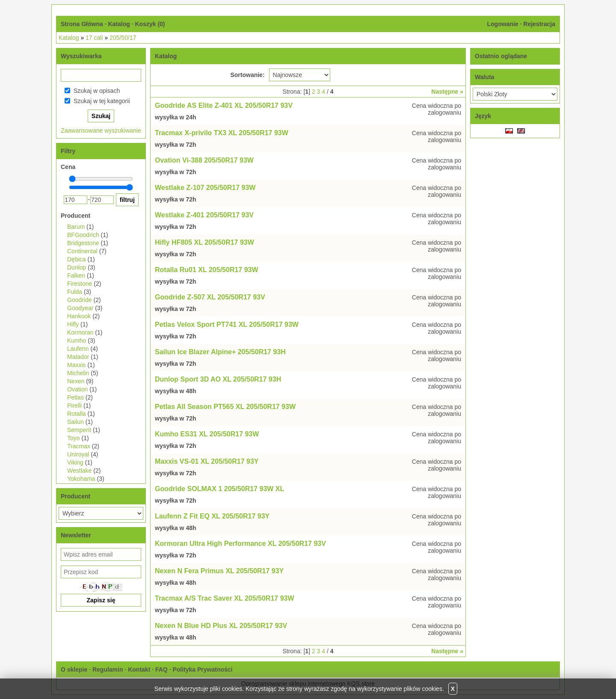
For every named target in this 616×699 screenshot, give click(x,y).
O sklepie (74, 669)
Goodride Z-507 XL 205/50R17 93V (210, 297)
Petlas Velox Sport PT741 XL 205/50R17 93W (227, 324)
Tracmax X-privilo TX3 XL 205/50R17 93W (222, 133)
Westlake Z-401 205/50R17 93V (204, 215)
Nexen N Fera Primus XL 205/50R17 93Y (219, 571)
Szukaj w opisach (97, 91)
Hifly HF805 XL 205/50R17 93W (204, 242)
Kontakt (139, 669)
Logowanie (502, 24)
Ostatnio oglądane (501, 56)
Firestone (80, 284)
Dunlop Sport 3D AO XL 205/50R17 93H (218, 379)
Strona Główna (82, 24)
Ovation (77, 389)
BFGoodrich (83, 235)
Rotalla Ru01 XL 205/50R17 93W (207, 270)
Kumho (77, 341)
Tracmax (79, 446)
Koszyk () (150, 24)
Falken (76, 275)
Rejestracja (539, 24)
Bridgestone (83, 243)
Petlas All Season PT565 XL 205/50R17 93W (225, 407)
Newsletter (76, 535)
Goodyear (80, 308)
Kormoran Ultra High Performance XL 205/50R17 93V (240, 544)
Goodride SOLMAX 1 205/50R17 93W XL (219, 489)
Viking (75, 462)
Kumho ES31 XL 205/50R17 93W (207, 434)
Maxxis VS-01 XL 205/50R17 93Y (207, 461)
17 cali (94, 38)
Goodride (80, 300)
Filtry (68, 151)
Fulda (75, 292)
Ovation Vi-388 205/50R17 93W (204, 160)
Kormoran (80, 332)
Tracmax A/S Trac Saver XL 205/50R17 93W (225, 598)
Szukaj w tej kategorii (102, 101)
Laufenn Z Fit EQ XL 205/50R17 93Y (212, 516)
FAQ (161, 669)
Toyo (74, 438)
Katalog (119, 24)
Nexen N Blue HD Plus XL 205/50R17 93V (221, 626)
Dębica (77, 259)
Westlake (79, 471)
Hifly (73, 324)
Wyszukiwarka (81, 56)
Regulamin (108, 669)
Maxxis (77, 365)
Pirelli (74, 406)
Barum (76, 227)
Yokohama (81, 479)
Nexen (76, 381)
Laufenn (78, 349)
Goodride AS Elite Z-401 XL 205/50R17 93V (224, 105)
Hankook (79, 316)
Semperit (79, 430)
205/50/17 (123, 38)
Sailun (76, 422)
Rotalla (77, 414)
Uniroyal (78, 454)
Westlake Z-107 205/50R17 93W (205, 188)
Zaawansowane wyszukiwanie (101, 130)
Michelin (78, 373)
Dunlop (77, 267)
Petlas (76, 397)
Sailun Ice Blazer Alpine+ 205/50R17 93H (220, 352)
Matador (78, 357)
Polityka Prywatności (202, 669)
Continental (82, 251)
